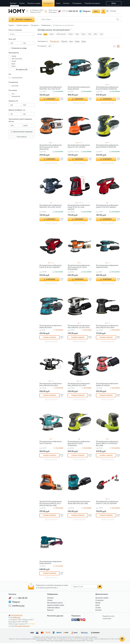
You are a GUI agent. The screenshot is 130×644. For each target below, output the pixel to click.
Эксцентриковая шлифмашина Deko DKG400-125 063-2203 (79, 327)
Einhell (14, 61)
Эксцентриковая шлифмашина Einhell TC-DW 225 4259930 (107, 503)
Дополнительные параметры (22, 131)
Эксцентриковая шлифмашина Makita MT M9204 (107, 385)
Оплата (50, 601)
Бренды (98, 603)
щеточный (15, 86)
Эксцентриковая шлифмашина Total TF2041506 (51, 443)
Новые (84, 41)
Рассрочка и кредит (102, 599)
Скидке (77, 41)
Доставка (50, 599)
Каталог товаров (22, 19)
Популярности (55, 41)
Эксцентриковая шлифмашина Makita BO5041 (79, 88)
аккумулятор (16, 96)
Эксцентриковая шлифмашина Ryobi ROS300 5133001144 (107, 146)
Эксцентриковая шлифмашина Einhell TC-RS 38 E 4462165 (107, 206)
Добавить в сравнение (51, 103)
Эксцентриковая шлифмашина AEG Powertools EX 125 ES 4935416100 (51, 147)
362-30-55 (70, 11)
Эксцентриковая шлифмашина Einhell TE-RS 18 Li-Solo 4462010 (79, 207)
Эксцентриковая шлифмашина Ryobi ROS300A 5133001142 (107, 88)
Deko (96, 34)
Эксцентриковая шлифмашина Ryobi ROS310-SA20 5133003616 (79, 444)
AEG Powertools (17, 59)
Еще (96, 11)
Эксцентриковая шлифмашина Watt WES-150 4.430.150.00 (51, 206)
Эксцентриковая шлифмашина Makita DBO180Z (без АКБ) (79, 503)
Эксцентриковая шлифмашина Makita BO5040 (107, 266)
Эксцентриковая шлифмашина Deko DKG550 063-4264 (51, 385)
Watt (90, 34)
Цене (71, 41)
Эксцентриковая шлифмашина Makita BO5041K (51, 327)
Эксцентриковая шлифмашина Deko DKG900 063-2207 (79, 385)
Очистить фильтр (22, 137)
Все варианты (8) (22, 69)
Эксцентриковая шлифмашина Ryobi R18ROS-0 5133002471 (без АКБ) (107, 444)
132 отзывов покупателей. (22, 627)
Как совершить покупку (55, 603)
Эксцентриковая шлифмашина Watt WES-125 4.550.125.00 (51, 88)
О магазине (99, 601)
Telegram (87, 11)
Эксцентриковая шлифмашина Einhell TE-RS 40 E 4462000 (51, 266)
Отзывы (98, 608)
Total (101, 34)
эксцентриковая (17, 78)
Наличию (64, 41)
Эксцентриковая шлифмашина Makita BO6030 (51, 563)
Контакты (99, 611)
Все (45, 34)
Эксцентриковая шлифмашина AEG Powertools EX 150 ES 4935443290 (79, 267)
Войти (114, 3)
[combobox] (50, 46)
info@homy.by (18, 607)
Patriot (14, 66)
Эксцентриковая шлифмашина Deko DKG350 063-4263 (107, 327)
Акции (98, 606)
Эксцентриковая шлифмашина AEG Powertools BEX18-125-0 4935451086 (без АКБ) (51, 504)
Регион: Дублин (15, 6)
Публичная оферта (53, 608)
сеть (13, 94)
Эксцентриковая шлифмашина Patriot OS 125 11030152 (79, 146)
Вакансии (50, 611)
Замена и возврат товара (56, 606)
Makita (14, 56)
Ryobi (13, 64)
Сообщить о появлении (49, 338)
